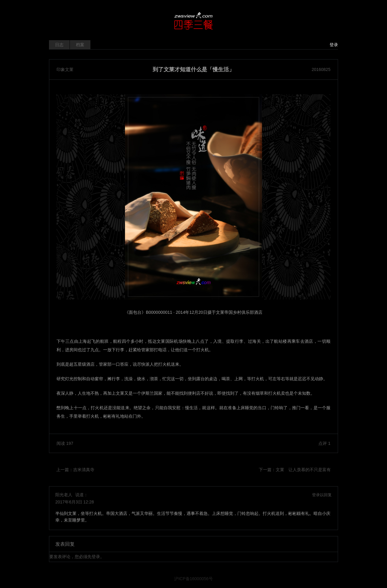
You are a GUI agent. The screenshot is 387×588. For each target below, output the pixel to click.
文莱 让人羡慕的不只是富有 (303, 470)
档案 (80, 45)
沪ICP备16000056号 (193, 579)
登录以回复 (322, 495)
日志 (59, 45)
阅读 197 (65, 443)
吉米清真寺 (84, 470)
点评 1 (324, 443)
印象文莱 (65, 69)
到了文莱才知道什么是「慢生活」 (193, 69)
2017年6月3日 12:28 (75, 502)
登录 (334, 45)
